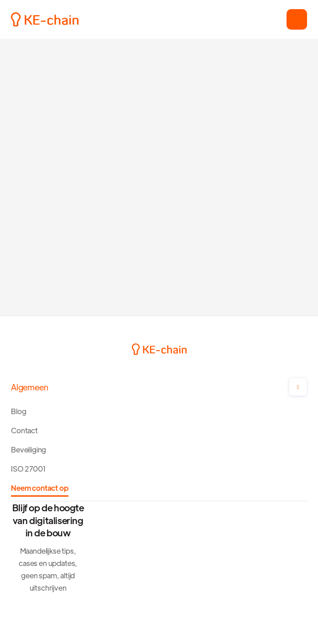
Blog (18, 411)
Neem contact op (40, 488)
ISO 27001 (29, 469)
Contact (24, 430)
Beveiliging (29, 449)
